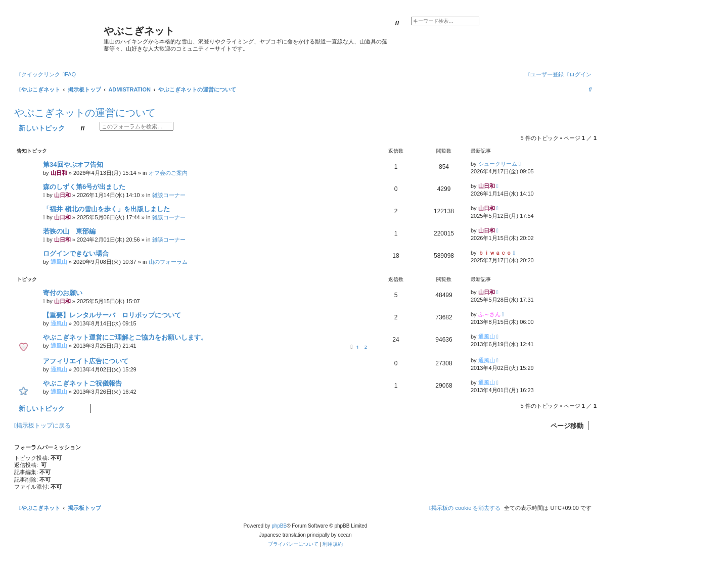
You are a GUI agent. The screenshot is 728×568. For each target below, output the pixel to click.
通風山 (59, 262)
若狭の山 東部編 (69, 231)
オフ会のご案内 (168, 173)
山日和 (59, 173)
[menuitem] (69, 74)
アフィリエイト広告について (86, 361)
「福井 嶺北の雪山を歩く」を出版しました (106, 209)
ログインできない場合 (76, 253)
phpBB (279, 526)
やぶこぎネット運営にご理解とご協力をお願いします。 (125, 337)
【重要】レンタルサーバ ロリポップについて (112, 315)
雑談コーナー (169, 195)
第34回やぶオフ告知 (73, 164)
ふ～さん (489, 314)
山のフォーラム (168, 262)
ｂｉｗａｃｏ (495, 253)
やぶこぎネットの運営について (85, 113)
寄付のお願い (63, 293)
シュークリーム (498, 164)
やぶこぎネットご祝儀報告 (82, 383)
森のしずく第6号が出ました (84, 187)
